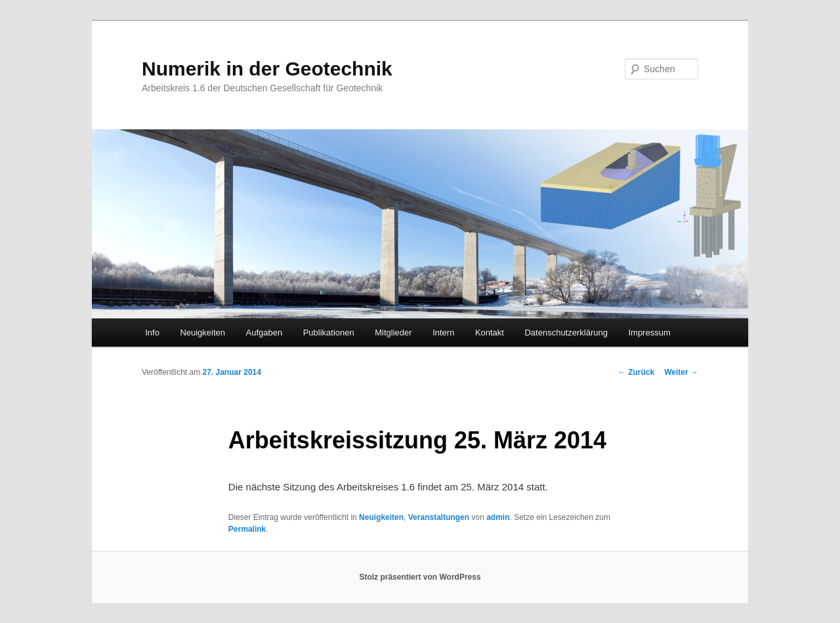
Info (152, 333)
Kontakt (490, 333)
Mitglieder (393, 333)
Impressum (649, 333)
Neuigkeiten (202, 333)
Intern (443, 333)
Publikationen (329, 333)
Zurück (636, 372)
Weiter (681, 372)
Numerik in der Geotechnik (267, 69)
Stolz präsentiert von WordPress (420, 577)
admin (498, 517)
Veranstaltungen (439, 517)
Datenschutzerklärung (566, 333)
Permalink (247, 529)
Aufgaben (264, 333)
